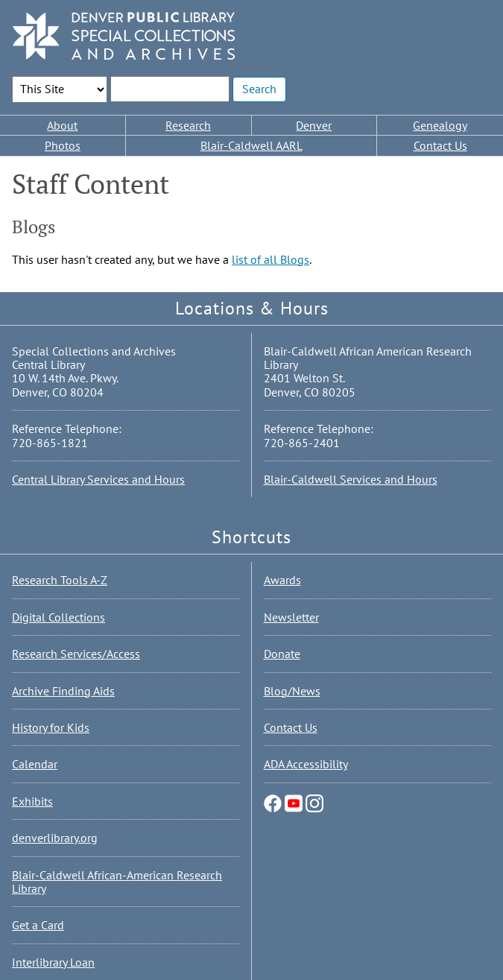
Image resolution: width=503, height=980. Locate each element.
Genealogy (440, 125)
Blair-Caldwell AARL (251, 145)
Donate (282, 654)
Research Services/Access (76, 654)
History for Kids (51, 727)
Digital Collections (58, 617)
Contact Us (440, 145)
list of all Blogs (271, 259)
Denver (314, 125)
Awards (282, 580)
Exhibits (32, 801)
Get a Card (38, 925)
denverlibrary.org (55, 838)
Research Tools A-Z (60, 580)
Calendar (35, 764)
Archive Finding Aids (63, 691)
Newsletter (291, 617)
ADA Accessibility (306, 764)
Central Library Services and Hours (98, 479)
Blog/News (292, 691)
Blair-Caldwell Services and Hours (351, 479)
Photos (63, 145)
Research (188, 125)
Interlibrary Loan (53, 962)
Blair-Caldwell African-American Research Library (117, 882)
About (62, 125)
